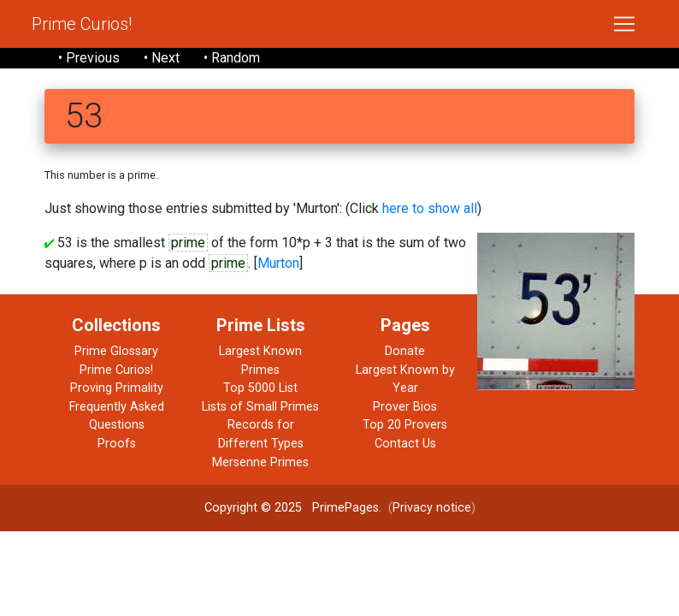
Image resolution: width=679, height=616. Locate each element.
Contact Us (405, 444)
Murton (278, 263)
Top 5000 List (260, 388)
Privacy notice (432, 508)
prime (188, 243)
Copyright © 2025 (253, 508)
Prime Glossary (116, 351)
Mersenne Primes (260, 462)
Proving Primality (117, 388)
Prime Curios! (82, 24)
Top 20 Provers (405, 425)
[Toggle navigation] (624, 24)
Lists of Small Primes (260, 407)
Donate (405, 351)
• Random (232, 58)
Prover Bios (405, 407)
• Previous (89, 58)
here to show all (430, 208)
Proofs (117, 444)
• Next (162, 58)
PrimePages (345, 508)
